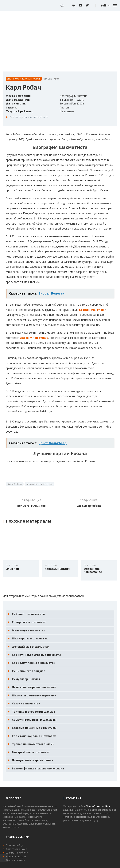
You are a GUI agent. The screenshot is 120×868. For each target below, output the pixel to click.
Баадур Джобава (89, 506)
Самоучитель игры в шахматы (34, 720)
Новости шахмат (16, 856)
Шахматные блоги (17, 853)
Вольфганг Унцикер (31, 506)
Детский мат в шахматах (31, 647)
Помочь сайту (14, 845)
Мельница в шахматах (28, 630)
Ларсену (26, 338)
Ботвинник (87, 310)
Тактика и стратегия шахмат (34, 712)
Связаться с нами (16, 849)
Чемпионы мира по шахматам (34, 687)
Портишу (42, 338)
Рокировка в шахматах (29, 622)
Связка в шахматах (26, 703)
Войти (105, 5)
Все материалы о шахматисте (29, 117)
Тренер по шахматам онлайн (33, 744)
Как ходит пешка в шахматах (34, 663)
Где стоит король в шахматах (34, 736)
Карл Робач (15, 484)
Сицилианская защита (29, 671)
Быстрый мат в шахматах (31, 752)
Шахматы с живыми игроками (34, 695)
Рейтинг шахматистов (28, 614)
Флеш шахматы (15, 860)
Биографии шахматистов (24, 79)
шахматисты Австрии (39, 484)
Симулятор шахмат (26, 679)
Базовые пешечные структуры (34, 728)
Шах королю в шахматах (30, 638)
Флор (100, 310)
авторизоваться (73, 596)
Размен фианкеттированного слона (38, 768)
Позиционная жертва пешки (33, 760)
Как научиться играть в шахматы (37, 655)
